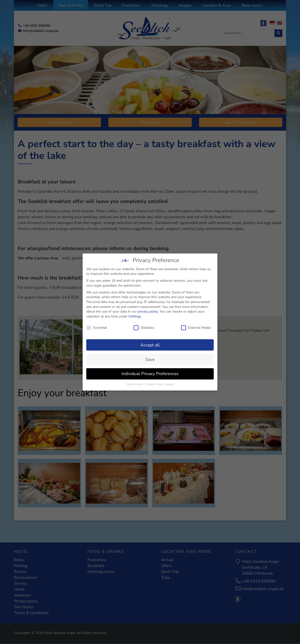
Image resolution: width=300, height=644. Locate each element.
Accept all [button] (150, 342)
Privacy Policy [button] (155, 382)
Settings (135, 314)
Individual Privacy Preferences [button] (150, 371)
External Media (196, 325)
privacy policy (148, 309)
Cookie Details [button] (135, 382)
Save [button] (150, 357)
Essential (97, 325)
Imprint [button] (170, 382)
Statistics (144, 325)
